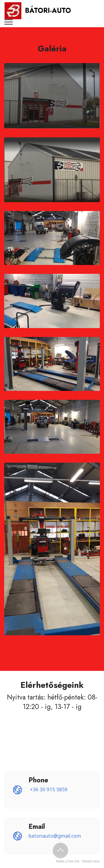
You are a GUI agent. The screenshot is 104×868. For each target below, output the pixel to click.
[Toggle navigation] (9, 22)
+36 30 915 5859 (49, 789)
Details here (91, 861)
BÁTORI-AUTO (48, 11)
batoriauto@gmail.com (55, 836)
